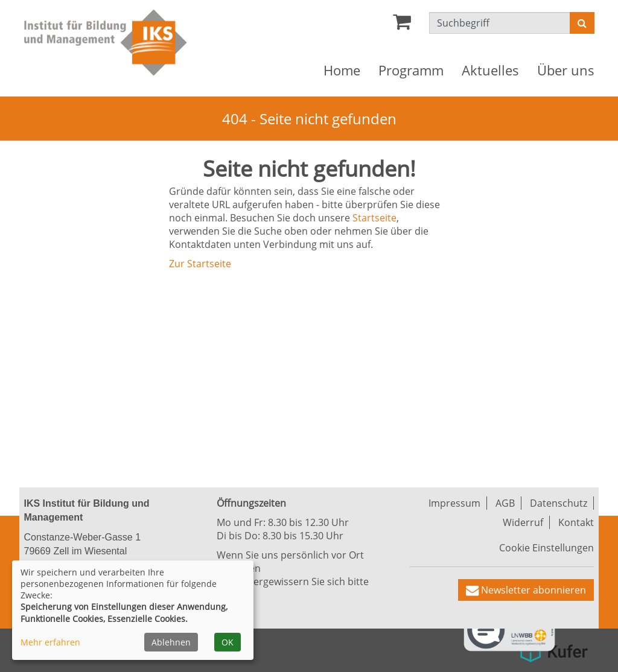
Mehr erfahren (50, 642)
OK (228, 642)
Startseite (374, 218)
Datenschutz (559, 503)
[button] (526, 590)
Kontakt (576, 522)
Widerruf (523, 522)
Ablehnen (171, 642)
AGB (505, 503)
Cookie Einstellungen (546, 548)
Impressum (454, 503)
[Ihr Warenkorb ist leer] (402, 25)
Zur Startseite (200, 264)
